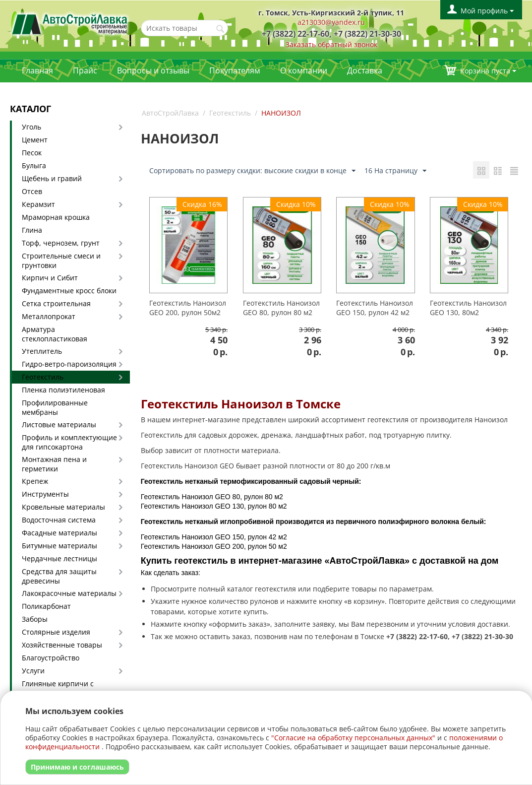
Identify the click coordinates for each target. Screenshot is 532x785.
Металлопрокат (49, 316)
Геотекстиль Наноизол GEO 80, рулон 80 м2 (281, 308)
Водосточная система (59, 520)
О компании (304, 70)
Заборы (35, 619)
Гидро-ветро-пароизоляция (69, 364)
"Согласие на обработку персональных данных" (353, 738)
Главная (37, 70)
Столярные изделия (56, 632)
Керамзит (38, 204)
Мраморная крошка (56, 217)
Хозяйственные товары (62, 645)
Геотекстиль (43, 377)
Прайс (85, 70)
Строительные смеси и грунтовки (61, 261)
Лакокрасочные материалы (69, 593)
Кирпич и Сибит (50, 278)
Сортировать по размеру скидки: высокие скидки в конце (252, 171)
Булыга (34, 165)
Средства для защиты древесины (59, 576)
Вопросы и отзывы (153, 70)
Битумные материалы (59, 546)
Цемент (35, 140)
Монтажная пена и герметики (54, 464)
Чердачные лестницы (59, 558)
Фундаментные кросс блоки (69, 291)
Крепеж (35, 481)
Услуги (33, 671)
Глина (32, 230)
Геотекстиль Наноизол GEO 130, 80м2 (468, 308)
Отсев (32, 191)
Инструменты (45, 494)
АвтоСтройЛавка (170, 113)
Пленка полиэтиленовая (63, 390)
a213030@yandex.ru (331, 22)
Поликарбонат (46, 606)
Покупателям (235, 70)
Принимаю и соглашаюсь (77, 767)
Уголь (31, 127)
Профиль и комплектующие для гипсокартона (69, 442)
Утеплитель (42, 351)
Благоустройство (51, 658)
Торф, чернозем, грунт (61, 243)
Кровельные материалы (63, 507)
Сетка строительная (56, 303)
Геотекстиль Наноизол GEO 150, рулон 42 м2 (375, 308)
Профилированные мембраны (55, 407)
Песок (32, 153)
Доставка (365, 70)
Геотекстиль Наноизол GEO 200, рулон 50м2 (188, 308)
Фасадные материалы (59, 533)
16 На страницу (395, 171)
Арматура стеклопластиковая (55, 334)
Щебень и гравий (52, 178)
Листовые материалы (59, 425)
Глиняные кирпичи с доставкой (58, 688)
